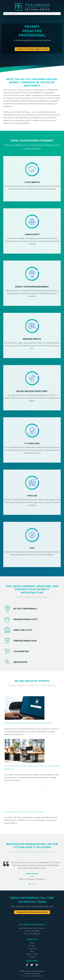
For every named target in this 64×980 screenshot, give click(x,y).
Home (32, 943)
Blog (32, 951)
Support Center (32, 954)
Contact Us (32, 957)
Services (32, 946)
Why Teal (32, 948)
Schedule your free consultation (32, 49)
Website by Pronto (37, 976)
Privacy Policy (26, 976)
